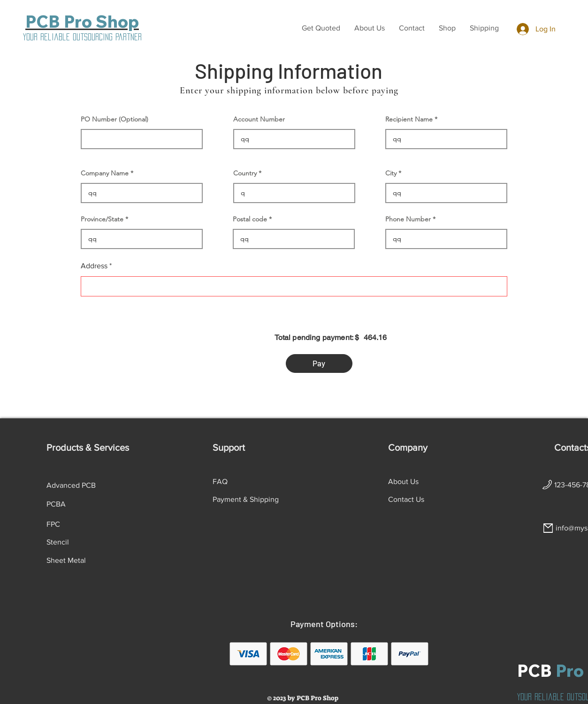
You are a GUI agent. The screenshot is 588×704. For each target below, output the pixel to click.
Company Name (105, 173)
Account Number (259, 119)
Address (94, 266)
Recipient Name (409, 119)
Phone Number (408, 219)
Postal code (250, 219)
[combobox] (294, 286)
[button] (321, 28)
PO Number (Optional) (115, 119)
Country (245, 173)
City (391, 173)
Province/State (102, 219)
